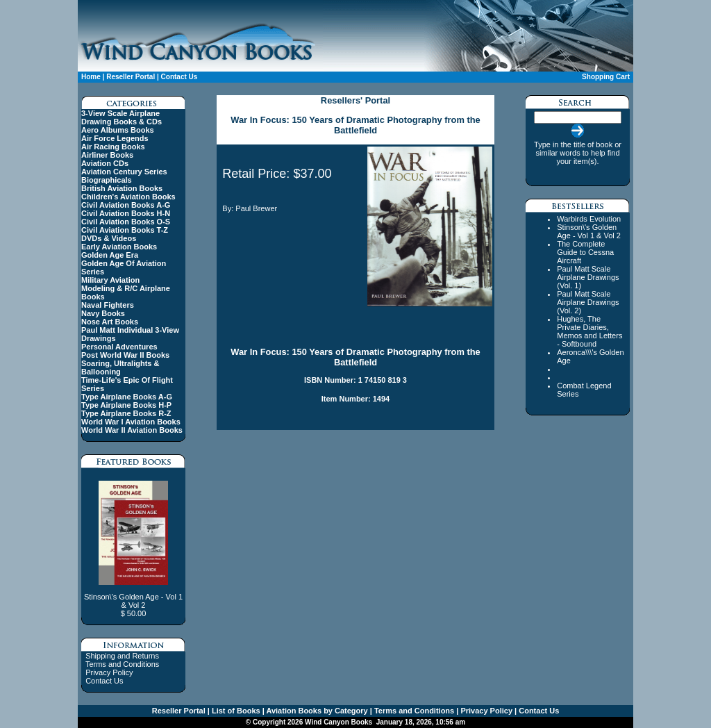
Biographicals (107, 180)
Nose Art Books (110, 322)
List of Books (235, 711)
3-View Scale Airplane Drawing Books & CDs (122, 117)
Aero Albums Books (118, 130)
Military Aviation (110, 280)
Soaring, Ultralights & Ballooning (120, 367)
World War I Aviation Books (131, 422)
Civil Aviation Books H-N (126, 213)
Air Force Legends (115, 138)
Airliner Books (107, 155)
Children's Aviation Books (128, 197)
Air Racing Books (113, 147)
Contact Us (179, 77)
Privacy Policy (109, 672)
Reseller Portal (131, 77)
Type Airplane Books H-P (126, 405)
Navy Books (103, 313)
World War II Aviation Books (132, 430)
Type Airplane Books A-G (127, 397)
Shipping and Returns (122, 656)
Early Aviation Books (119, 247)
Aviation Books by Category (316, 711)
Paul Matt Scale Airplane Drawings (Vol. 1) (588, 277)
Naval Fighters (108, 305)
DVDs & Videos (109, 238)
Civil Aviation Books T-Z (125, 230)
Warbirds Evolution (589, 219)
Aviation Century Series (124, 172)
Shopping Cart (606, 77)
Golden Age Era (110, 255)
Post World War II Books (125, 355)
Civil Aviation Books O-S (126, 222)
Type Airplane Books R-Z (126, 413)
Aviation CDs (105, 163)
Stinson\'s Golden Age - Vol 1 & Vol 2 (589, 231)
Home (91, 77)
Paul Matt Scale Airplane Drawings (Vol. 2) (588, 302)
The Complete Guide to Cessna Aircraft (585, 252)
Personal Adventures (119, 347)
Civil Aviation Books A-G (126, 205)
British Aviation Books (122, 188)
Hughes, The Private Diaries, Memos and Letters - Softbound (589, 331)
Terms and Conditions (122, 664)
